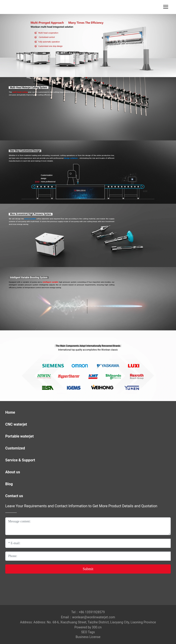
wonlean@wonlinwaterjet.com (94, 617)
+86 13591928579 (92, 612)
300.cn (97, 627)
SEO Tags (88, 632)
